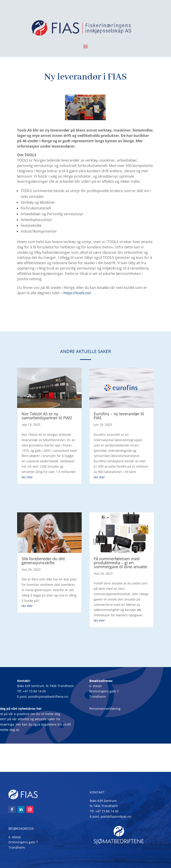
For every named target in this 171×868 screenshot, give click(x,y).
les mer (27, 477)
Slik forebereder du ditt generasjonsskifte (43, 561)
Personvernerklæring (105, 709)
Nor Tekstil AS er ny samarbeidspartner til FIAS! (47, 416)
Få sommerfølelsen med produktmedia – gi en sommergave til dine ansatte (120, 563)
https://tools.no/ (77, 293)
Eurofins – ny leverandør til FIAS (119, 416)
